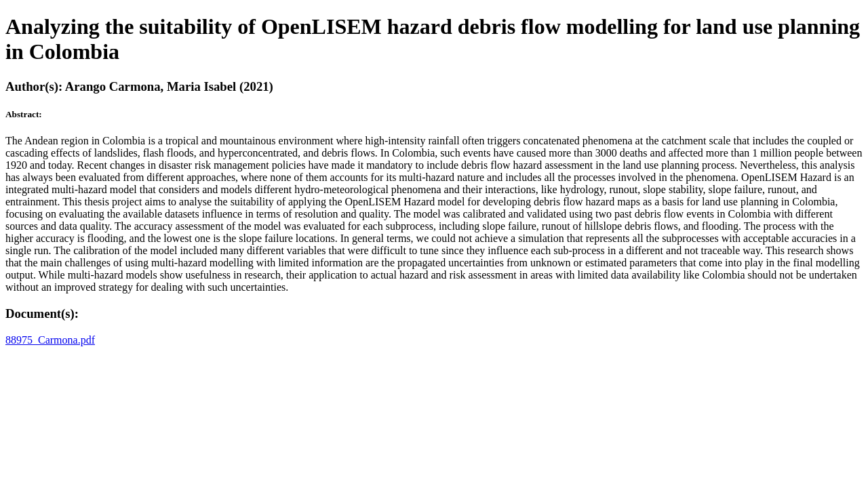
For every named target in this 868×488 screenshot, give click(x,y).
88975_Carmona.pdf (50, 340)
